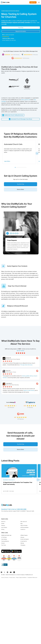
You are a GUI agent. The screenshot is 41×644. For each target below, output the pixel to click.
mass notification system (20, 21)
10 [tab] (26, 168)
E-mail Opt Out (24, 544)
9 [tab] (25, 168)
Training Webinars (5, 544)
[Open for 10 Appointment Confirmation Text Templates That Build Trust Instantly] (19, 482)
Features (3, 528)
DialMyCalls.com (29, 578)
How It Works (4, 530)
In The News (4, 540)
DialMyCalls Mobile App (6, 538)
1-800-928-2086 (21, 512)
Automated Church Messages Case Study (20, 120)
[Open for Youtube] (11, 575)
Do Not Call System (25, 542)
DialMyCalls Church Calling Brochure (13, 116)
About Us (3, 524)
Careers (3, 546)
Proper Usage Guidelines (21, 580)
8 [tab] (24, 168)
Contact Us (23, 532)
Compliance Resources (32, 580)
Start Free (33, 2)
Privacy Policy (12, 580)
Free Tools (4, 548)
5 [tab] (20, 168)
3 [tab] (18, 168)
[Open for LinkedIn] (7, 575)
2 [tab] (16, 168)
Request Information (21, 32)
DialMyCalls (5, 21)
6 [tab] (21, 168)
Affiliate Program (24, 538)
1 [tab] (15, 168)
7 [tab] (22, 168)
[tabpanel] (19, 153)
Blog (21, 526)
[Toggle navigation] (39, 2)
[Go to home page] (5, 2)
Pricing (3, 532)
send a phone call (26, 100)
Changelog (23, 548)
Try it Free (21, 28)
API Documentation (25, 530)
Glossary (22, 540)
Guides (3, 526)
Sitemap (22, 546)
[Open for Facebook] (2, 575)
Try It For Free (20, 185)
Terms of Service (5, 580)
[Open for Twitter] (4, 575)
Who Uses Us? (24, 524)
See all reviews (20, 352)
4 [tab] (19, 168)
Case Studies (4, 542)
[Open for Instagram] (14, 575)
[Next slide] (37, 154)
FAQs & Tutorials (24, 528)
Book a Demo (20, 191)
